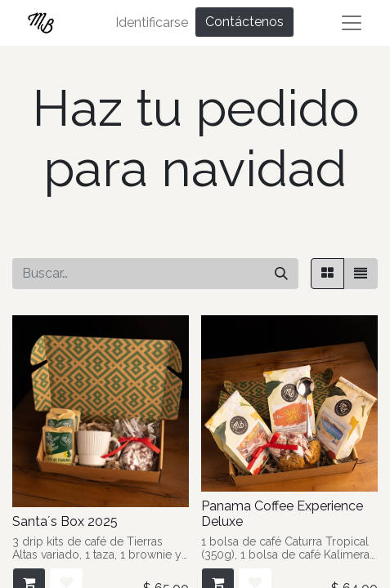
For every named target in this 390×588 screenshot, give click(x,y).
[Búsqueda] (281, 274)
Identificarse (152, 22)
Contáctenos (244, 22)
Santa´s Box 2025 (65, 521)
